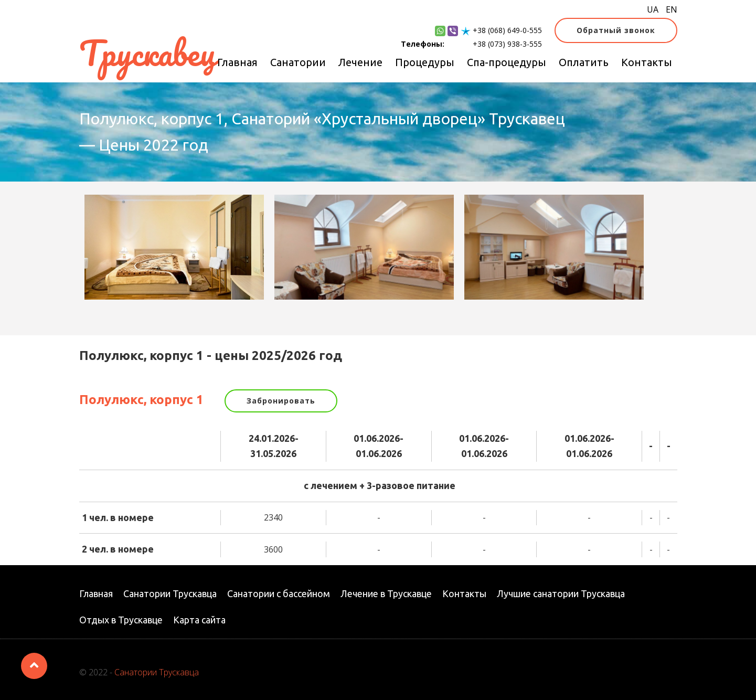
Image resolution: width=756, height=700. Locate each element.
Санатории (298, 62)
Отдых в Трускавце (121, 620)
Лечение (360, 62)
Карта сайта (199, 620)
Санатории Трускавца (170, 593)
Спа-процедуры (507, 62)
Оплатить (584, 62)
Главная (237, 62)
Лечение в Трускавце (386, 593)
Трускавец (147, 53)
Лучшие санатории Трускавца (561, 593)
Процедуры (425, 62)
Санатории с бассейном (279, 593)
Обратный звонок (616, 30)
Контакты (647, 62)
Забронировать (281, 401)
